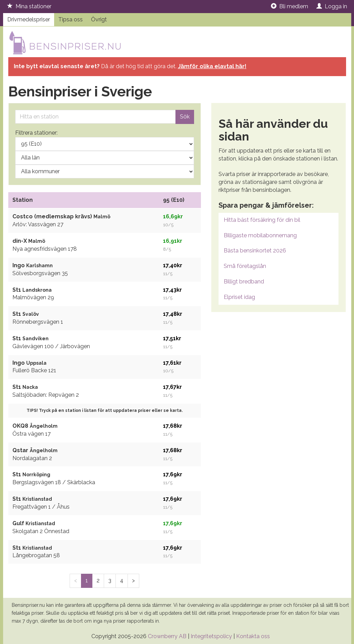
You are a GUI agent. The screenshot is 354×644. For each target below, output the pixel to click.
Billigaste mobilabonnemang (260, 235)
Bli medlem (290, 6)
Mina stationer (29, 6)
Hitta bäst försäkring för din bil (262, 220)
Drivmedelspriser (29, 19)
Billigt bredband (244, 282)
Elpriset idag (239, 297)
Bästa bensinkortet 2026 (255, 251)
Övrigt (99, 19)
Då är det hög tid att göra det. (130, 66)
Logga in (332, 6)
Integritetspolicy (211, 636)
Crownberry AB (167, 636)
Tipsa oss (70, 19)
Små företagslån (245, 266)
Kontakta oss (253, 636)
